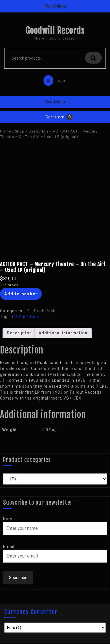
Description (19, 333)
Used (33, 131)
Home (5, 131)
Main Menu (55, 6)
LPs (45, 131)
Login (54, 79)
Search (93, 58)
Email (9, 547)
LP (14, 317)
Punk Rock (45, 311)
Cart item (55, 117)
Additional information (63, 333)
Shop (20, 131)
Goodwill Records (55, 31)
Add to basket (21, 294)
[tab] (19, 333)
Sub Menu (55, 102)
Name (9, 519)
